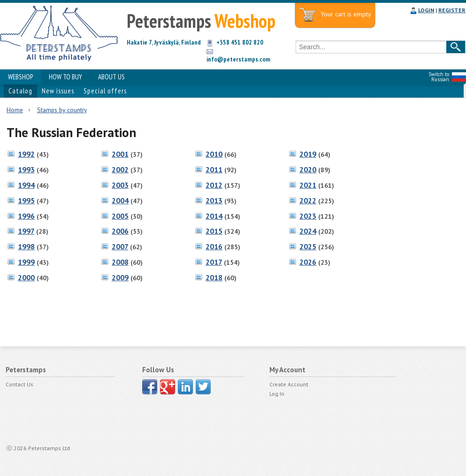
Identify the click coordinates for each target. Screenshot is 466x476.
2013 (214, 200)
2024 (308, 231)
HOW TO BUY (65, 77)
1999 (26, 262)
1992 (26, 154)
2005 (120, 216)
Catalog (20, 91)
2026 (308, 262)
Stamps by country (62, 110)
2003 (120, 185)
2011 (214, 169)
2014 (214, 216)
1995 (26, 200)
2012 (214, 185)
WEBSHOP (20, 77)
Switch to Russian (439, 77)
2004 (120, 200)
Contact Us (19, 384)
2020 (308, 169)
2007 (120, 246)
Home (15, 110)
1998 (26, 246)
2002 (120, 169)
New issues (58, 91)
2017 (214, 262)
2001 (120, 154)
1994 (26, 185)
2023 (308, 216)
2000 (26, 277)
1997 (26, 231)
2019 (308, 154)
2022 (308, 200)
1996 (26, 216)
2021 (308, 185)
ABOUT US (111, 77)
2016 (214, 246)
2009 (120, 277)
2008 (120, 262)
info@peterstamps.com (238, 59)
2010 (214, 154)
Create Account (289, 384)
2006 (120, 231)
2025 (308, 246)
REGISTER (452, 10)
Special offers (105, 91)
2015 (214, 231)
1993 (26, 169)
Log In (277, 394)
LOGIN (426, 10)
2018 (214, 277)
